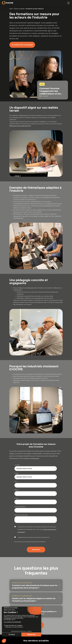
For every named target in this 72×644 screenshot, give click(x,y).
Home (11, 9)
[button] (36, 585)
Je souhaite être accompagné (22, 45)
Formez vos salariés (19, 9)
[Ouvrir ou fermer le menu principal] (68, 3)
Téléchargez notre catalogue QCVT (20, 126)
